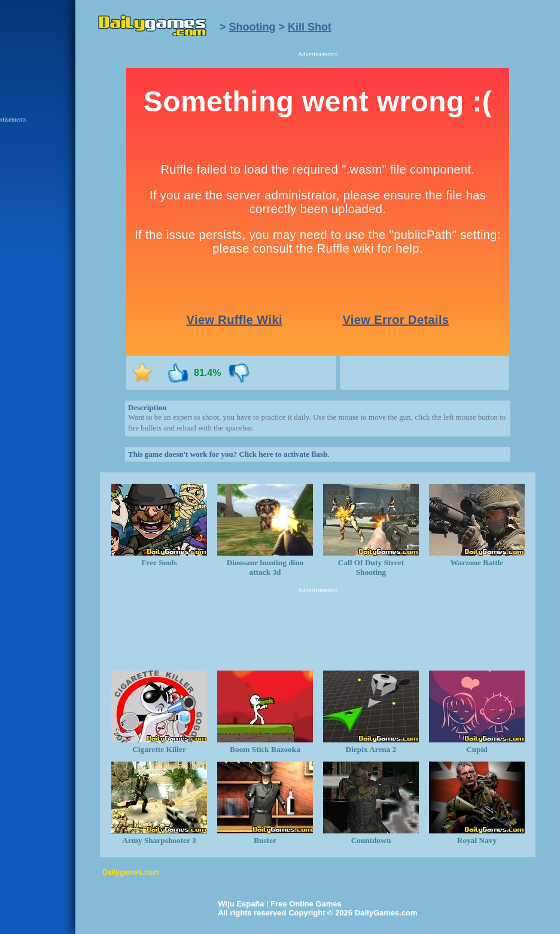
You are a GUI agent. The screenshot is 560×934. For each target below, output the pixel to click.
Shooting (252, 27)
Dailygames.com (131, 872)
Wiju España (241, 904)
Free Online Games (306, 904)
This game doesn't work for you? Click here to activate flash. (229, 454)
